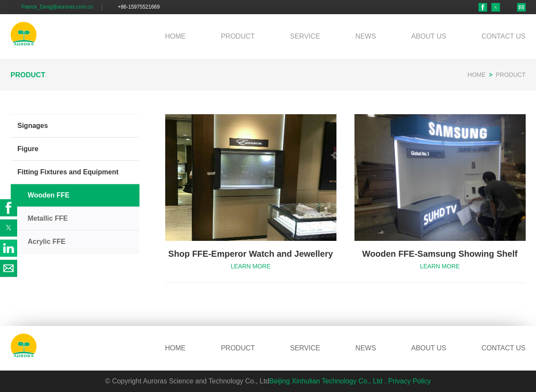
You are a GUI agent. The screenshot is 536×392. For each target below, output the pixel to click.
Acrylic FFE (47, 242)
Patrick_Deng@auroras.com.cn (57, 7)
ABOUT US (429, 36)
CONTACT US (504, 36)
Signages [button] (33, 126)
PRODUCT (238, 36)
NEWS (366, 36)
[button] (496, 7)
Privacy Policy (410, 381)
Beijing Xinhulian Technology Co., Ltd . (328, 381)
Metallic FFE (48, 218)
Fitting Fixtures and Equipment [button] (68, 172)
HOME (176, 36)
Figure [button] (28, 149)
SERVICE (305, 36)
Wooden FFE (49, 195)
